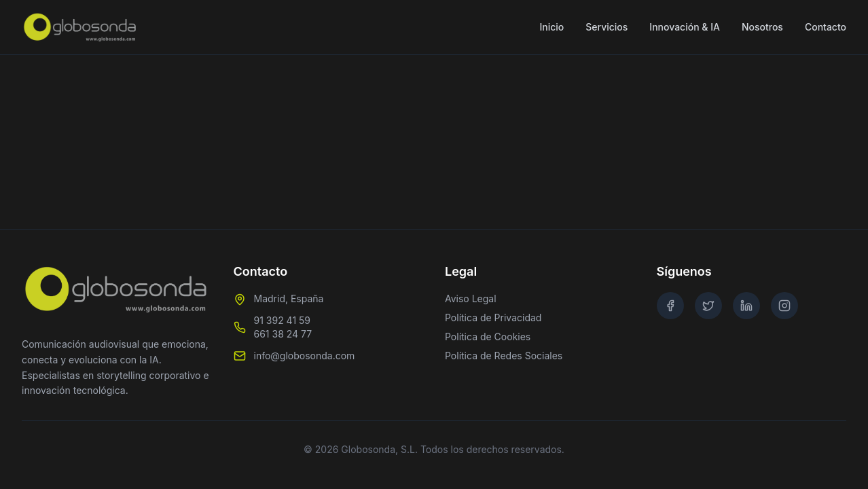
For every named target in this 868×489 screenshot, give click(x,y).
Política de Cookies (488, 337)
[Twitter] (708, 306)
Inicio (551, 27)
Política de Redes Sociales (504, 356)
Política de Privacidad (493, 318)
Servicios (607, 27)
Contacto (826, 27)
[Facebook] (670, 306)
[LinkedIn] (746, 306)
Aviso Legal (471, 298)
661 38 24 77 (283, 334)
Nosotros (762, 27)
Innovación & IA (685, 27)
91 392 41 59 (283, 320)
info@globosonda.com (305, 356)
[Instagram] (784, 306)
